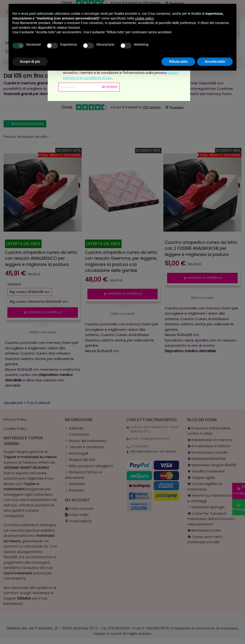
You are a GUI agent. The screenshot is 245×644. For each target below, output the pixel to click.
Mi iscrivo (110, 87)
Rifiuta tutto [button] (178, 62)
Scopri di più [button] (30, 62)
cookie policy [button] (144, 18)
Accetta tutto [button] (215, 62)
